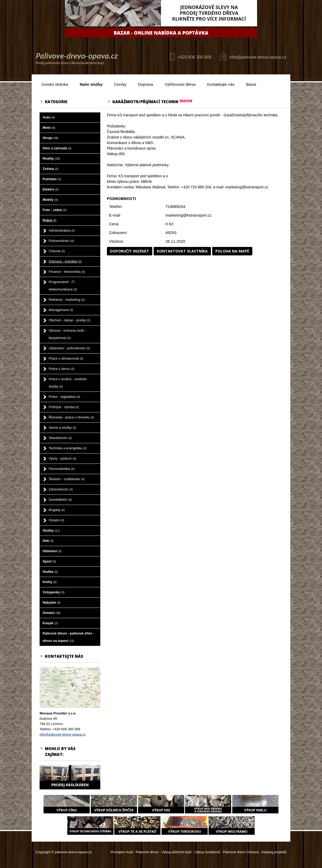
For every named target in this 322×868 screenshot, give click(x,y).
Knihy (50, 582)
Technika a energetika (68, 448)
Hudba (50, 572)
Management (61, 310)
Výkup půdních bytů (177, 852)
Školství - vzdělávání (67, 479)
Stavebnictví (60, 438)
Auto (49, 117)
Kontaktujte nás (221, 84)
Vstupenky (54, 592)
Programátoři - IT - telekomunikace (63, 286)
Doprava (146, 84)
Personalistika (62, 469)
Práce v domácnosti (66, 358)
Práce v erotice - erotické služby (68, 383)
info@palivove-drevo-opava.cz (258, 57)
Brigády (57, 510)
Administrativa (62, 230)
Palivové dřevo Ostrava (241, 852)
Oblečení (52, 551)
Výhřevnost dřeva (180, 84)
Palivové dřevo (147, 852)
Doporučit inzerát (130, 251)
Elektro (51, 189)
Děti (48, 541)
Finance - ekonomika (67, 272)
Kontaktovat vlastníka (182, 251)
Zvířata (51, 169)
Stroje (51, 138)
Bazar (251, 84)
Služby (51, 530)
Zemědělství (60, 500)
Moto (49, 128)
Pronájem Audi (122, 852)
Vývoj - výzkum (63, 458)
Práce (50, 220)
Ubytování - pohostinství (69, 348)
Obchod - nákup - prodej (70, 320)
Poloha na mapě (232, 251)
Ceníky (120, 84)
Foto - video (55, 210)
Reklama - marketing (67, 300)
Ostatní (57, 520)
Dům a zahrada (57, 148)
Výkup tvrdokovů (207, 852)
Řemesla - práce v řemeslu (72, 417)
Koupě (50, 623)
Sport (49, 561)
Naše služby (91, 84)
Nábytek (52, 602)
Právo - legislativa (65, 397)
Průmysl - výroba (64, 407)
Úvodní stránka (55, 84)
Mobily (50, 200)
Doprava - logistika (65, 261)
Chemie (57, 251)
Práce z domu (62, 369)
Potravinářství (61, 241)
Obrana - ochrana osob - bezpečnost (68, 334)
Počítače (52, 179)
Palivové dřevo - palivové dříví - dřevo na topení (68, 637)
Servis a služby (63, 428)
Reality (51, 158)
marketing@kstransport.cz (188, 215)
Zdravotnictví (61, 489)
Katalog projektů (274, 852)
